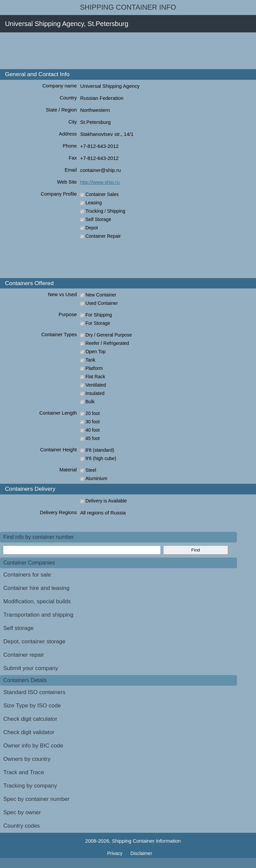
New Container (101, 295)
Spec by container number (36, 799)
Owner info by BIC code (33, 746)
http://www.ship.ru (100, 182)
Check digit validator (29, 732)
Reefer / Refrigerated (107, 343)
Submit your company (31, 668)
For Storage (98, 323)
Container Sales (102, 194)
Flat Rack (95, 377)
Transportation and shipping (38, 615)
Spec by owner (22, 812)
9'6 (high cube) (101, 458)
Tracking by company (30, 786)
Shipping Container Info (128, 7)
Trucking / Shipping (105, 211)
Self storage (18, 628)
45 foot (92, 438)
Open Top (95, 352)
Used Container (101, 303)
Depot (91, 228)
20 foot (92, 413)
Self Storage (98, 219)
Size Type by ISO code (32, 706)
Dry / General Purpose (108, 335)
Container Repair (103, 236)
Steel (91, 470)
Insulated (95, 393)
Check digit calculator (30, 719)
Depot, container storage (34, 641)
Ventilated (96, 385)
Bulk (90, 402)
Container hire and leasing (36, 588)
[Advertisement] (121, 51)
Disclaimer (141, 853)
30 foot (92, 422)
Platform (94, 368)
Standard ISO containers (34, 692)
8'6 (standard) (100, 450)
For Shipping (98, 315)
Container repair (24, 655)
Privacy (115, 853)
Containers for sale (27, 575)
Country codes (22, 826)
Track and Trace (24, 772)
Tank (90, 360)
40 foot (92, 430)
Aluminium (96, 478)
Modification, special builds (37, 601)
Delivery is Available (106, 501)
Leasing (93, 203)
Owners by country (27, 759)
